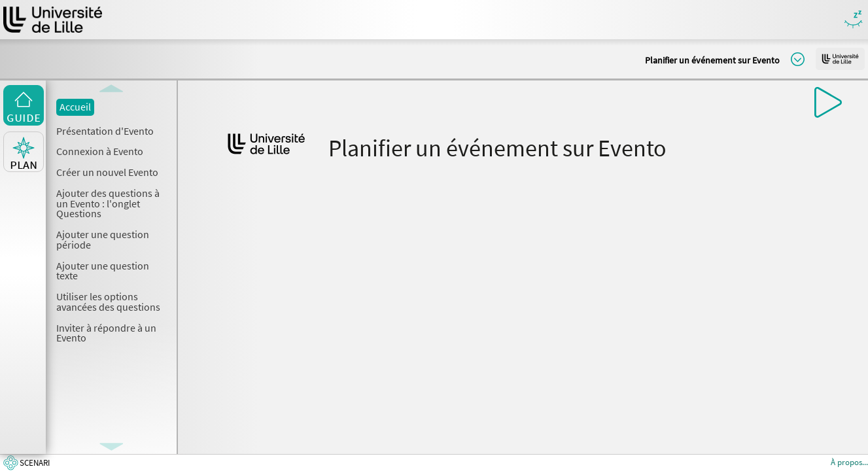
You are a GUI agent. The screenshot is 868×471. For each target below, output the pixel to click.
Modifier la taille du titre (798, 59)
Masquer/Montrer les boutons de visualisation (853, 20)
